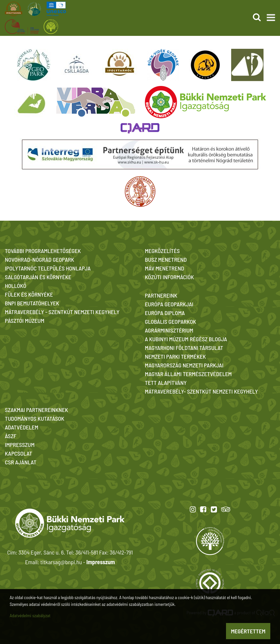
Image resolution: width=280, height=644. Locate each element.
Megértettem (248, 631)
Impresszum (101, 562)
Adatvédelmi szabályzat (30, 615)
